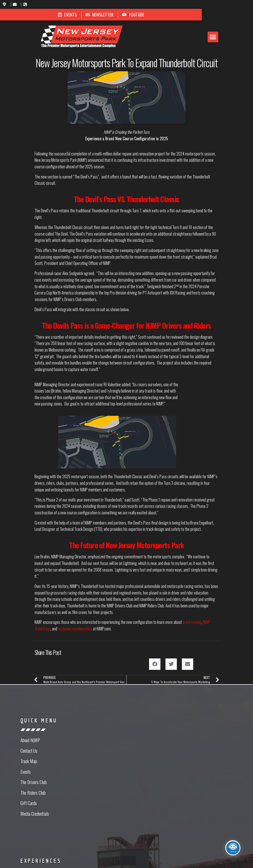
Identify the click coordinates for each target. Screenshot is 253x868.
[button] (143, 30)
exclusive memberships (75, 600)
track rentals (192, 593)
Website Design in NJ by (127, 861)
